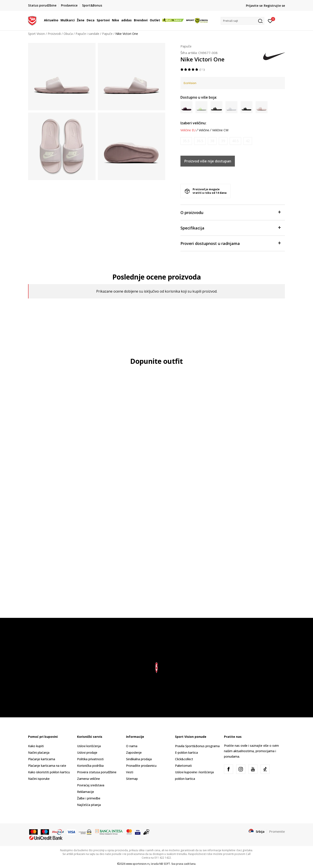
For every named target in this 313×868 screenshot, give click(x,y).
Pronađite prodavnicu (141, 766)
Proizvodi (54, 34)
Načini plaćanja (39, 753)
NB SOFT (165, 864)
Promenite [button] (277, 831)
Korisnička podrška (90, 766)
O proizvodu (231, 212)
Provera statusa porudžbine (97, 772)
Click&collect (184, 759)
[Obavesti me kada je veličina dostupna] (186, 141)
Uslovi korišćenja (89, 746)
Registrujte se (274, 6)
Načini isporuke (39, 779)
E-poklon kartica (186, 753)
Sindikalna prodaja (139, 759)
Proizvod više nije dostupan (208, 161)
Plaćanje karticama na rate (47, 766)
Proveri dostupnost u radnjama (231, 243)
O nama (132, 746)
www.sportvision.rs (138, 864)
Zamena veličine (88, 779)
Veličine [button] (204, 130)
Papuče (107, 34)
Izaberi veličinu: (193, 123)
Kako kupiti (36, 746)
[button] (242, 21)
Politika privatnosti (90, 759)
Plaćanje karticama (42, 759)
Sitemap (132, 779)
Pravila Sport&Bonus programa (197, 746)
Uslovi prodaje (87, 753)
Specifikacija (231, 228)
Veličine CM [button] (220, 130)
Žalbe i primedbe (89, 798)
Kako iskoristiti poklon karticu (49, 772)
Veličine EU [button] (188, 130)
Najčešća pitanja (89, 805)
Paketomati (183, 766)
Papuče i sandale (87, 34)
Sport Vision (36, 34)
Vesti (130, 772)
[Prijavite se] (270, 21)
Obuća (68, 34)
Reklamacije (86, 792)
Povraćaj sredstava (91, 785)
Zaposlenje (134, 753)
